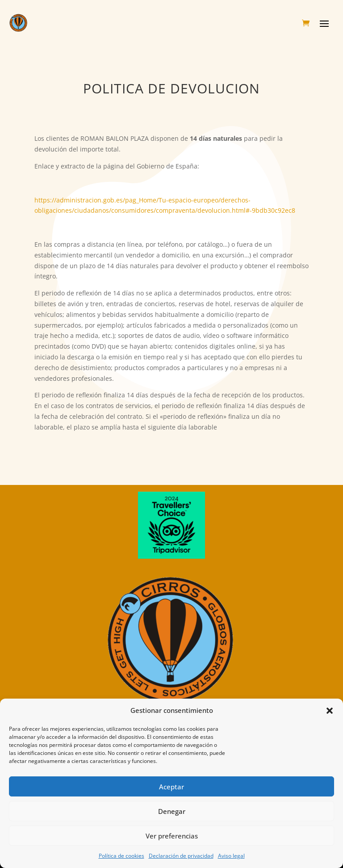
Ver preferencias (172, 836)
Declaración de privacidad (181, 856)
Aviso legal (231, 856)
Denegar (172, 811)
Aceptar (171, 787)
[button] (330, 711)
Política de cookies (121, 856)
